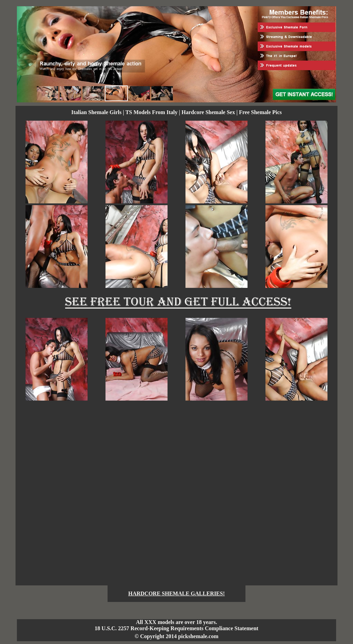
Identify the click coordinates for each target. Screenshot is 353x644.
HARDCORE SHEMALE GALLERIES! (176, 593)
